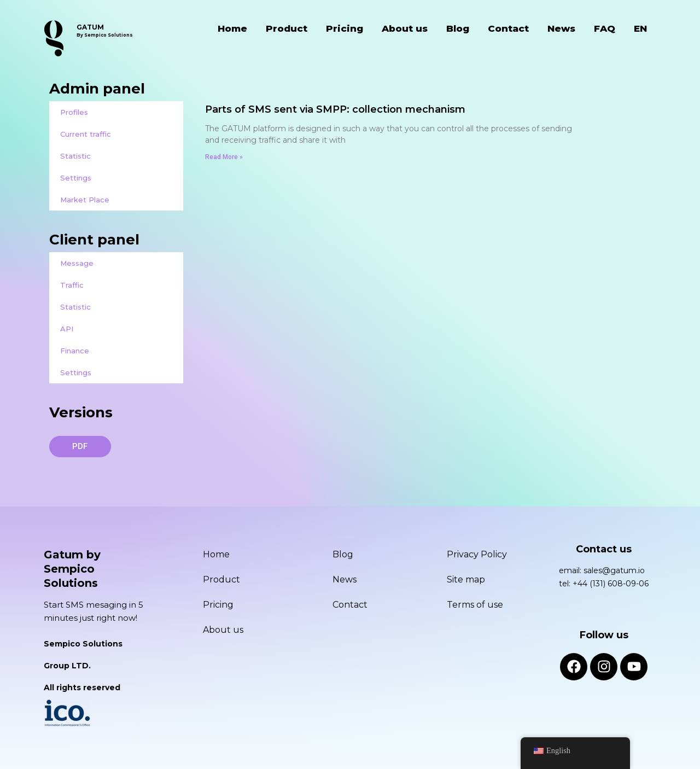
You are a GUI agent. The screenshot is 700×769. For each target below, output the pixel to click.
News (561, 28)
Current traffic (86, 134)
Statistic (75, 156)
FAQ (605, 28)
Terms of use (475, 605)
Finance (75, 351)
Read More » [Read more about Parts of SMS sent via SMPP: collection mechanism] (224, 157)
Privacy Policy (477, 554)
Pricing (345, 28)
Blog (458, 28)
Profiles (74, 112)
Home (232, 28)
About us (405, 28)
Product (287, 28)
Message (77, 263)
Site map (466, 579)
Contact (508, 28)
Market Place (85, 200)
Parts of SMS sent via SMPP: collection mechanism (335, 109)
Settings (76, 178)
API (67, 329)
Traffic (72, 285)
